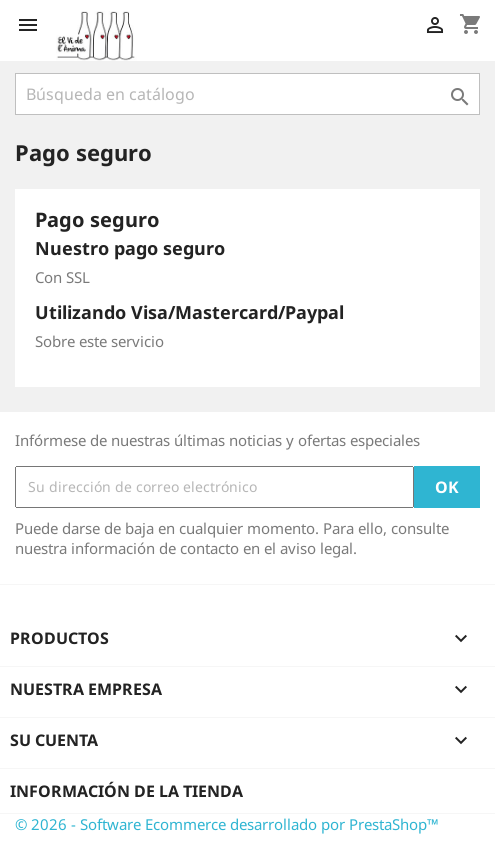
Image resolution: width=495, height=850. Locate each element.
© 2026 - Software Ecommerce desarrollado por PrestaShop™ (227, 824)
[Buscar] (247, 94)
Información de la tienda (126, 791)
